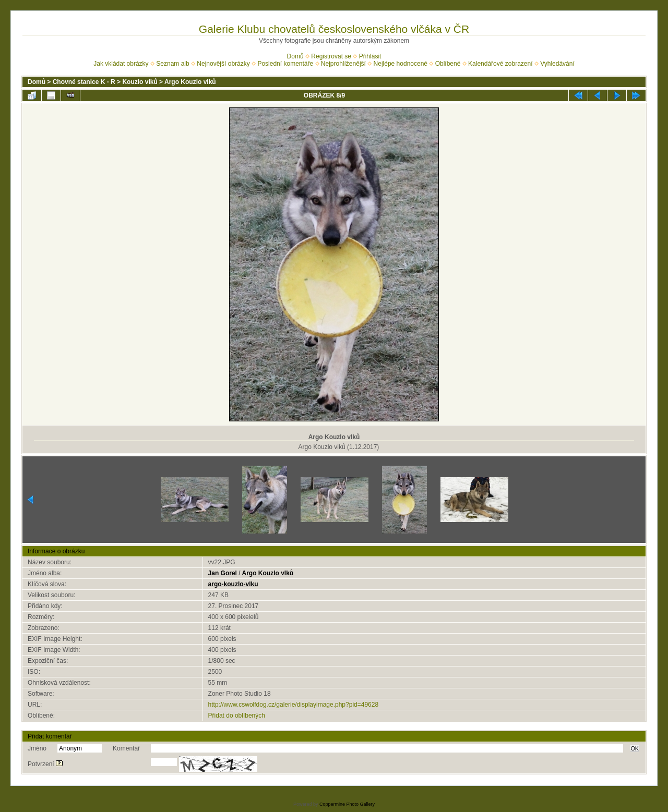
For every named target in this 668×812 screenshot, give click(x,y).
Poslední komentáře (285, 64)
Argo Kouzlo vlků (190, 82)
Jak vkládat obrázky (121, 64)
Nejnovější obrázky (223, 64)
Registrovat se (331, 56)
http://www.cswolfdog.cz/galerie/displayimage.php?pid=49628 (294, 705)
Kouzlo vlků (140, 82)
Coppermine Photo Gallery (347, 804)
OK (635, 748)
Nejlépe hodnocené (401, 64)
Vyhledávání (557, 64)
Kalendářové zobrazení (500, 64)
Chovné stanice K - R (84, 82)
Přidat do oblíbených (237, 716)
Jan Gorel (223, 573)
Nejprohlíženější (343, 64)
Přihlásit (370, 56)
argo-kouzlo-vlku (233, 584)
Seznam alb (172, 64)
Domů (295, 56)
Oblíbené (448, 64)
